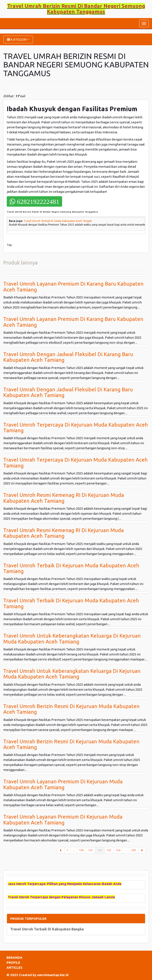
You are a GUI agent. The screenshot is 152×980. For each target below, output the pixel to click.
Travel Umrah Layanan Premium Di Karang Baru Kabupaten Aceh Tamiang (73, 322)
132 (101, 850)
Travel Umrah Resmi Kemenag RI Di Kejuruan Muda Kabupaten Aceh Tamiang (64, 533)
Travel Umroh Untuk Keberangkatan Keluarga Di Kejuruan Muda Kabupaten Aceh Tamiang (72, 639)
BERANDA (14, 957)
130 (82, 850)
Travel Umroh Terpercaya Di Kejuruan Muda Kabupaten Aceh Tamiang (76, 428)
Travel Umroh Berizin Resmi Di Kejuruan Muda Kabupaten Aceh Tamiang (71, 709)
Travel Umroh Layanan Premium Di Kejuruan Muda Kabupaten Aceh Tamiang (63, 784)
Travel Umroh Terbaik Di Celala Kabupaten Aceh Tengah (58, 221)
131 (91, 850)
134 (118, 850)
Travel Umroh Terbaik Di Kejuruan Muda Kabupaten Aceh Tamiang (71, 568)
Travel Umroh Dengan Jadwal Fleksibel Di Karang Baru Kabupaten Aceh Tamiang (68, 357)
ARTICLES (14, 967)
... (74, 850)
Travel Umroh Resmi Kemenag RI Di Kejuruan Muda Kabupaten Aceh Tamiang (64, 498)
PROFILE (13, 962)
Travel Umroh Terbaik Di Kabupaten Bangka (47, 929)
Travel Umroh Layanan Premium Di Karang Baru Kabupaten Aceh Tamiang (73, 287)
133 (109, 850)
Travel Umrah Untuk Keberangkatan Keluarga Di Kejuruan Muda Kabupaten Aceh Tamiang (72, 674)
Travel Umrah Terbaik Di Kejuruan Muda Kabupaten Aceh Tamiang (71, 603)
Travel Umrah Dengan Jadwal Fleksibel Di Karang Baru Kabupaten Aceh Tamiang (68, 392)
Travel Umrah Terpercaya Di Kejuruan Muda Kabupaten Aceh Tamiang (75, 463)
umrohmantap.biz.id (53, 975)
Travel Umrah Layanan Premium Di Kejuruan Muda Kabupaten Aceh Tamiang (63, 820)
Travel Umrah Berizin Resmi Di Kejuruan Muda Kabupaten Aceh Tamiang (71, 744)
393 (134, 850)
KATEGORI (18, 39)
